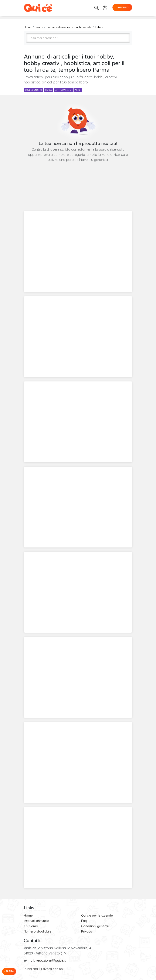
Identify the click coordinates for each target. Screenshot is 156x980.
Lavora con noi (52, 969)
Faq (84, 921)
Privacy (87, 931)
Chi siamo (31, 926)
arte (78, 90)
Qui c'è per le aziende (97, 915)
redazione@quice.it (51, 960)
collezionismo (33, 90)
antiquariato (63, 90)
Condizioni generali (95, 926)
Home (28, 915)
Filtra (9, 971)
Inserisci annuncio (37, 921)
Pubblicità (31, 969)
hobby (49, 90)
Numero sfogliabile (38, 931)
